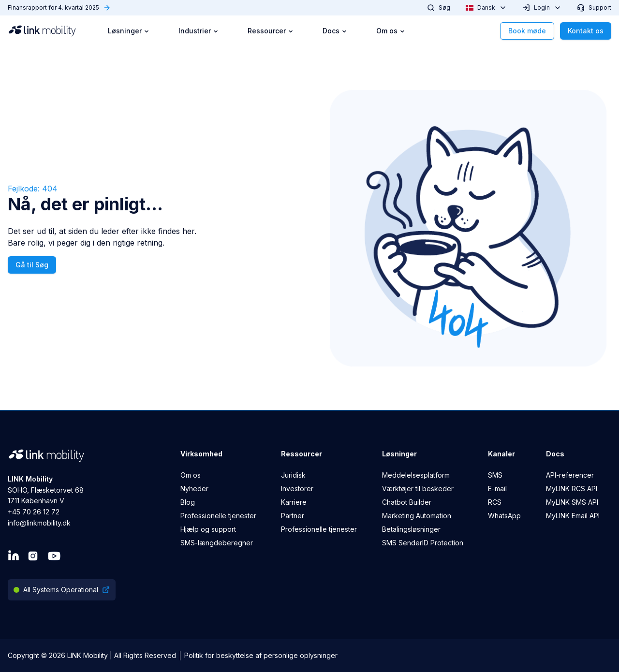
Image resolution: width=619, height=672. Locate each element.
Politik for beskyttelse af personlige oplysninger (261, 655)
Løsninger (129, 31)
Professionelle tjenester (218, 516)
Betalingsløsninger (411, 529)
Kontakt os (586, 31)
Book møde (527, 31)
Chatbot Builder (407, 502)
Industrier (199, 31)
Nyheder (194, 489)
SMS (495, 475)
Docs (335, 31)
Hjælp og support (208, 529)
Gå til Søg (32, 265)
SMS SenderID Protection (423, 543)
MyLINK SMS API (572, 502)
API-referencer (570, 475)
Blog (188, 502)
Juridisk (293, 475)
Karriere (294, 502)
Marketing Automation (417, 516)
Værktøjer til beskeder (418, 489)
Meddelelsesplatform (416, 475)
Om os (391, 31)
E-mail (497, 489)
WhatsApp (504, 516)
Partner (293, 516)
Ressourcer (271, 31)
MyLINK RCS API (572, 489)
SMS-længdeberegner (217, 543)
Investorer (297, 489)
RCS (495, 502)
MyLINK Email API (573, 516)
